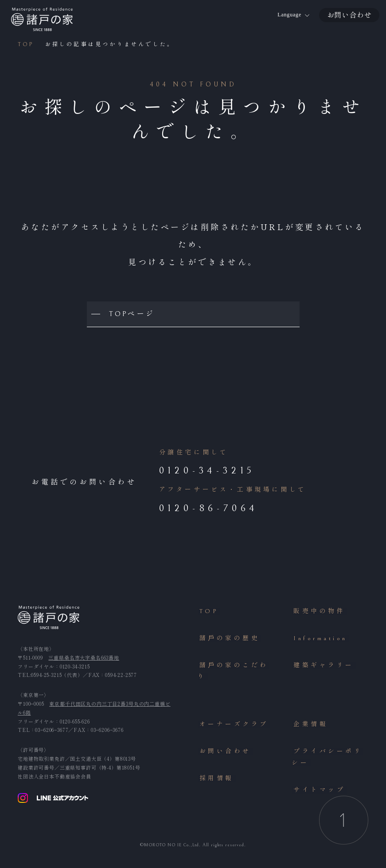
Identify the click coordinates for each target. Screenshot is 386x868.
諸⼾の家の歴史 (228, 640)
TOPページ (133, 314)
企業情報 (309, 726)
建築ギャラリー (322, 667)
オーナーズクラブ (232, 726)
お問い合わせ (224, 753)
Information (318, 640)
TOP (207, 613)
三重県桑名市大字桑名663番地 (84, 659)
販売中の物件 (318, 613)
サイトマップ (318, 792)
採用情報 (215, 781)
